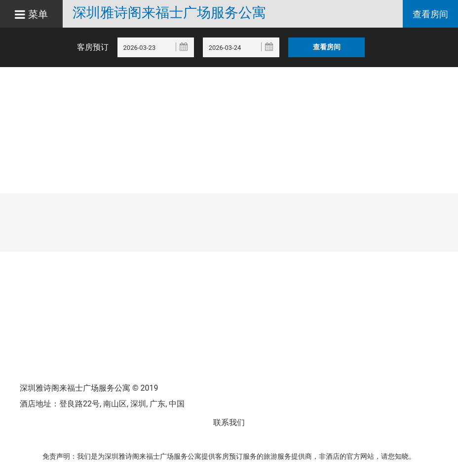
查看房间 (430, 14)
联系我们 (229, 422)
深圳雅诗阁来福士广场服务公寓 (169, 13)
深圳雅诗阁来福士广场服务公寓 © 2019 (89, 388)
